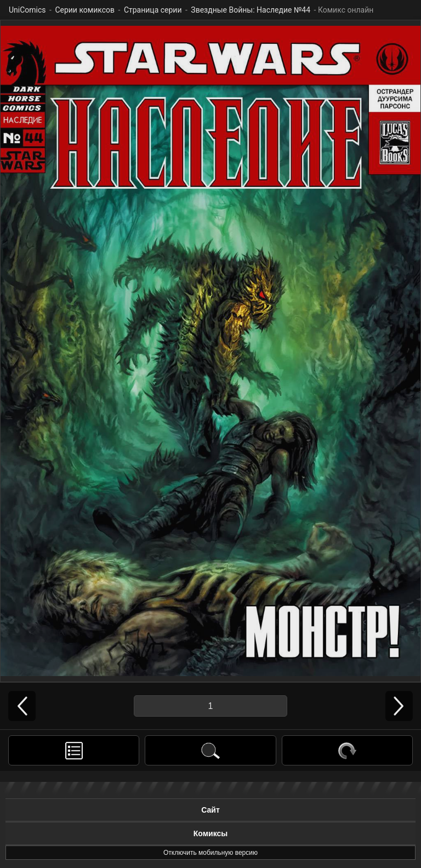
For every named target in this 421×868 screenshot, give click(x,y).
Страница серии (153, 10)
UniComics (27, 10)
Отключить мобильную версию (210, 853)
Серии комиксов (85, 10)
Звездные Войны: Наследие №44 (251, 10)
